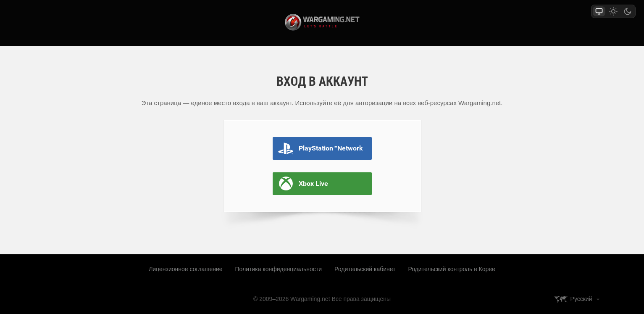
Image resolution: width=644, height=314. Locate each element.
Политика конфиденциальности (279, 269)
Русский (581, 299)
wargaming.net (322, 22)
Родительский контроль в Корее (452, 269)
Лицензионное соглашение (185, 269)
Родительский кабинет (365, 269)
